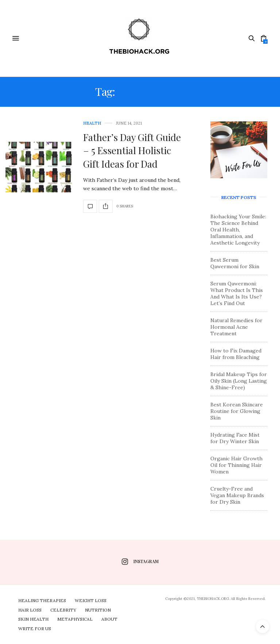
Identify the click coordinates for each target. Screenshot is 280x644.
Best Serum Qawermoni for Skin (235, 263)
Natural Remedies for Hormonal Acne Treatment (236, 327)
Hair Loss (30, 610)
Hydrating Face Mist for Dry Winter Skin (235, 438)
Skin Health (33, 619)
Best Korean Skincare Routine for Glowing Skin (237, 411)
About (109, 619)
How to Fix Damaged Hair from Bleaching (236, 354)
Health (92, 123)
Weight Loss (91, 600)
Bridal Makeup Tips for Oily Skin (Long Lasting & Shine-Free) (239, 381)
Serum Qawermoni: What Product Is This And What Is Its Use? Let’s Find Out (237, 293)
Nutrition (98, 610)
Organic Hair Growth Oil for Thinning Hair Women (236, 465)
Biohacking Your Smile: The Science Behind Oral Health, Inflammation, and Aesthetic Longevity (238, 230)
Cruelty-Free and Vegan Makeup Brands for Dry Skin (237, 495)
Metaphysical (75, 619)
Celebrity (63, 610)
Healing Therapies (42, 600)
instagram (140, 562)
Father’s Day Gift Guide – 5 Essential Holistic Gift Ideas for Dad (132, 151)
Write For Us (35, 629)
